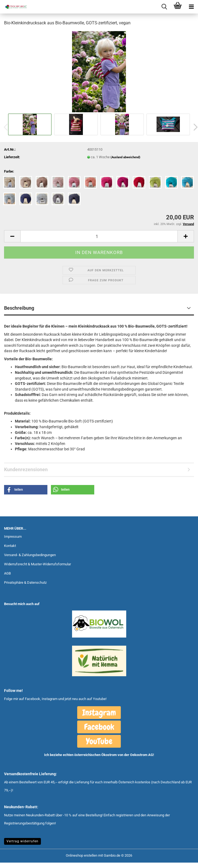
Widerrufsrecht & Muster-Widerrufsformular (38, 564)
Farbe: (9, 171)
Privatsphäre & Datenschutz (25, 582)
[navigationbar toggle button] (191, 7)
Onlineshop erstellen (82, 855)
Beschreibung (19, 308)
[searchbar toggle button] (164, 7)
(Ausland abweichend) (125, 157)
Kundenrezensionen (26, 469)
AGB (7, 573)
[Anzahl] (99, 236)
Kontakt (10, 546)
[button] (12, 236)
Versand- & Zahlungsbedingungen (30, 555)
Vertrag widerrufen (22, 841)
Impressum (13, 537)
